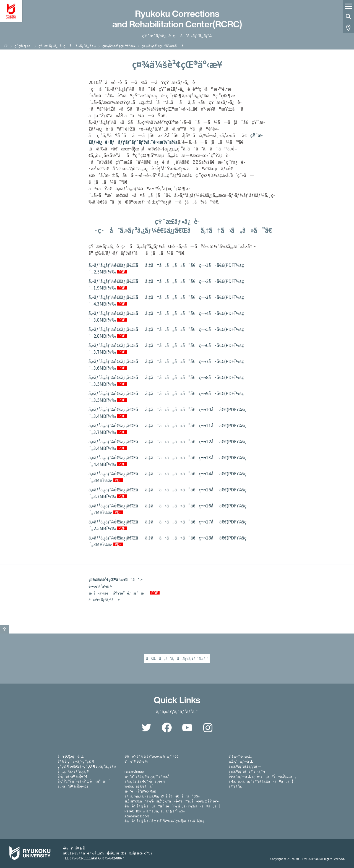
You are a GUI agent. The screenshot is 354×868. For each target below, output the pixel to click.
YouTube (187, 728)
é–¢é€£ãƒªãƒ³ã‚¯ (103, 600)
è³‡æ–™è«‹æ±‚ (240, 756)
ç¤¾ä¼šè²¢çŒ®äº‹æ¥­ (119, 46)
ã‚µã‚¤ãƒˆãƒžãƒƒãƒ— (245, 766)
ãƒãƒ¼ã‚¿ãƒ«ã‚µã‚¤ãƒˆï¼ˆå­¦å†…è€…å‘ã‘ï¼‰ (162, 796)
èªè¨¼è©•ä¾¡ (136, 761)
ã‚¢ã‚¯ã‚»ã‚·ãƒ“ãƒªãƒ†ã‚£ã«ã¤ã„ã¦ (261, 781)
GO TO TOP (4, 629)
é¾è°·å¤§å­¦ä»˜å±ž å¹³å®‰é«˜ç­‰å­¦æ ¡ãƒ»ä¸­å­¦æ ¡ (164, 821)
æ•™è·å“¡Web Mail (140, 791)
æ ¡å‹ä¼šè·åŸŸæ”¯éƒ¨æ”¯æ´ (119, 593)
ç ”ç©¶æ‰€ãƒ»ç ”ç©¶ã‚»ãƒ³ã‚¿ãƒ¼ (87, 766)
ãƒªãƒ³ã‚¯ (236, 786)
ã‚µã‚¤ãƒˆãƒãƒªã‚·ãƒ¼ (247, 771)
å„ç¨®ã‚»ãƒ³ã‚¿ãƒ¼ (74, 771)
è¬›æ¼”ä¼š (99, 586)
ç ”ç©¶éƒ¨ (23, 46)
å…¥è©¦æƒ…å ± (71, 756)
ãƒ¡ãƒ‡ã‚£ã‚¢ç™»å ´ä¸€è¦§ (145, 781)
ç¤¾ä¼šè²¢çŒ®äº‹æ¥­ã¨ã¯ (114, 579)
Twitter (146, 728)
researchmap (134, 771)
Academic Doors (137, 816)
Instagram (208, 728)
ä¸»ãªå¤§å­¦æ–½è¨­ (74, 786)
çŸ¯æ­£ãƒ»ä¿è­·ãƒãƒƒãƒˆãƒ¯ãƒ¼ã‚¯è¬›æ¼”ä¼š (176, 139)
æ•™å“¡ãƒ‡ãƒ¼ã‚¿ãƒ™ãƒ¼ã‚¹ (147, 776)
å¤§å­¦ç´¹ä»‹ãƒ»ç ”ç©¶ (76, 761)
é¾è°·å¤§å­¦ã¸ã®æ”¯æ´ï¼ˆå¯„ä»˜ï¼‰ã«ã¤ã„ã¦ (172, 806)
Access (348, 28)
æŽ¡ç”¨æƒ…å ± (241, 761)
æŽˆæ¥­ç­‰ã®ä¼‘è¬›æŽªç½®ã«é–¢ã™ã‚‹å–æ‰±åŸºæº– (171, 801)
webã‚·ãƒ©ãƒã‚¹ (139, 786)
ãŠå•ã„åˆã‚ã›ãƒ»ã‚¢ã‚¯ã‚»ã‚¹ (177, 659)
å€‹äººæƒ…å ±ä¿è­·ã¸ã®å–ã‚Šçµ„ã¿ (262, 776)
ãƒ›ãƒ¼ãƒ (6, 46)
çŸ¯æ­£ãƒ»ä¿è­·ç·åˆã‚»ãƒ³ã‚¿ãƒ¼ (67, 46)
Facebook (167, 728)
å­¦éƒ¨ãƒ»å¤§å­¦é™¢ (72, 776)
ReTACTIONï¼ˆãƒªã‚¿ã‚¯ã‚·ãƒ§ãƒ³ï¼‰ (154, 811)
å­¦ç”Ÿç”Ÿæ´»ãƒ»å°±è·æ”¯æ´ (84, 781)
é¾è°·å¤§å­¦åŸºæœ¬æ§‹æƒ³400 (151, 756)
